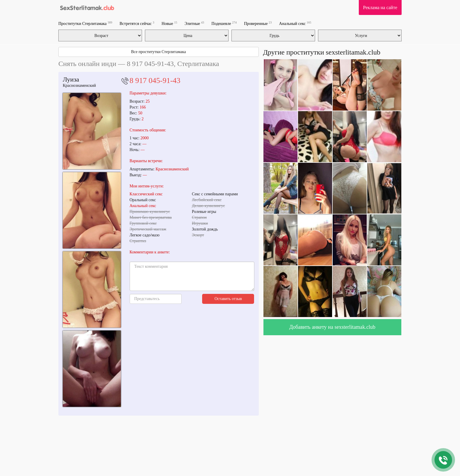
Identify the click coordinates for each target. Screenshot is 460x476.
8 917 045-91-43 (155, 81)
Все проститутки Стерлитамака (159, 52)
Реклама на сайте (380, 7)
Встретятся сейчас (137, 23)
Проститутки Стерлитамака (85, 23)
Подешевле (224, 23)
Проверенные (258, 23)
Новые (169, 23)
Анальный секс (295, 23)
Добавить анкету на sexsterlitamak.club (332, 327)
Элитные (194, 23)
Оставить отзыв (228, 299)
